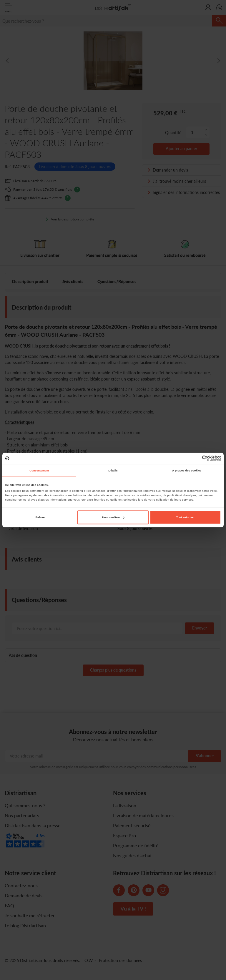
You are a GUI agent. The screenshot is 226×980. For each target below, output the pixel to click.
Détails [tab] (113, 470)
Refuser (41, 517)
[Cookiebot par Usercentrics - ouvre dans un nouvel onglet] (195, 458)
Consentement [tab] (39, 470)
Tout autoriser (185, 517)
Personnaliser (113, 517)
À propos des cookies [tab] (187, 470)
